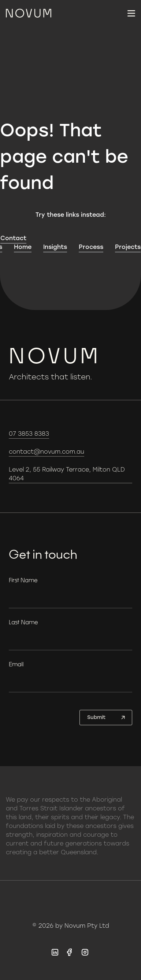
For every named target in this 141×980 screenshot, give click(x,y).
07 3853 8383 (29, 434)
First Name (23, 580)
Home (23, 247)
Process (91, 247)
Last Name (23, 622)
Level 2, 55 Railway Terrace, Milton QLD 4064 (67, 474)
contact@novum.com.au (47, 452)
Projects (128, 247)
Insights (55, 247)
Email (16, 664)
